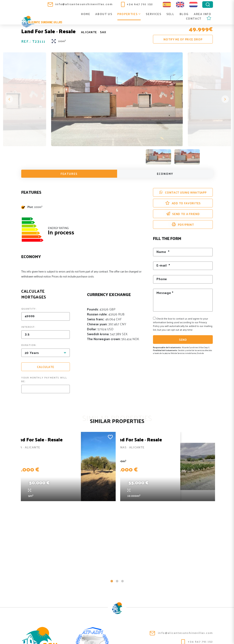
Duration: (29, 346)
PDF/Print (183, 225)
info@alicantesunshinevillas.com (80, 4)
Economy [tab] (165, 174)
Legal (88, 633)
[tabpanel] (68, 467)
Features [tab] (69, 174)
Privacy (103, 633)
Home (86, 14)
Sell (170, 14)
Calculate (45, 367)
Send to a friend (183, 214)
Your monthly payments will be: (44, 380)
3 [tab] (122, 510)
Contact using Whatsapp (183, 193)
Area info (202, 14)
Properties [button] (129, 14)
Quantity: (29, 309)
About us (104, 14)
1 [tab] (112, 510)
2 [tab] (117, 510)
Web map (139, 633)
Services (153, 14)
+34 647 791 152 (137, 4)
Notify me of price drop (183, 39)
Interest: (28, 327)
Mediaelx (205, 636)
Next (225, 100)
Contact (194, 19)
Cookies (121, 633)
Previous (9, 100)
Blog (184, 14)
